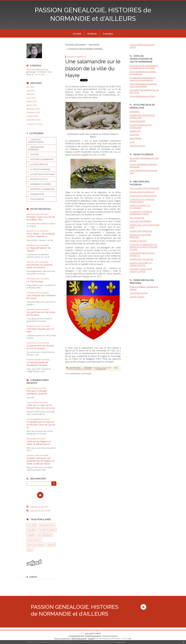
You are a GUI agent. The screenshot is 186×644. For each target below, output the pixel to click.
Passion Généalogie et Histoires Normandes (143, 166)
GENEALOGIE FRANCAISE (141, 231)
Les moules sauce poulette (76, 44)
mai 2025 (30, 91)
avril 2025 (31, 94)
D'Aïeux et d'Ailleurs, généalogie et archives (144, 288)
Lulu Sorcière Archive (139, 293)
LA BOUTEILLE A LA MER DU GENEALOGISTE (142, 201)
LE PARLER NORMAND (40, 169)
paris (30, 550)
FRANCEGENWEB (137, 121)
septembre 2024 (34, 120)
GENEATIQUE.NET (138, 146)
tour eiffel (32, 525)
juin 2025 (30, 87)
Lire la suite (40, 74)
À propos (108, 34)
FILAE (132, 142)
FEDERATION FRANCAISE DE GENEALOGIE (142, 117)
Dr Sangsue (32, 422)
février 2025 (32, 102)
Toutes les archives (35, 124)
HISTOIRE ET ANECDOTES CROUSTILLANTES (141, 270)
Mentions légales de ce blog (79, 638)
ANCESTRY (134, 135)
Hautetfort (98, 633)
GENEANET (135, 112)
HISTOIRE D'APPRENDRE (141, 221)
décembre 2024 (33, 109)
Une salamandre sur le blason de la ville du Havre (93, 68)
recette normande (48, 530)
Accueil (77, 34)
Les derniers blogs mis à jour (76, 636)
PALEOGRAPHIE (37, 199)
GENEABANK (135, 138)
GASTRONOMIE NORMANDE (36, 148)
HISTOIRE (34, 154)
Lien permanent (74, 368)
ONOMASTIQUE (37, 194)
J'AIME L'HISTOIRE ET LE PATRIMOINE (140, 207)
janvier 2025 (32, 105)
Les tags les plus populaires (110, 636)
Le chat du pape (35, 281)
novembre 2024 (33, 112)
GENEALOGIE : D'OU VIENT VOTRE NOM (145, 226)
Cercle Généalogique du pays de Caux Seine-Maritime (143, 85)
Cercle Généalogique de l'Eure (142, 96)
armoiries (88, 369)
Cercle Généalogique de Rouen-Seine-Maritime (143, 73)
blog (130, 638)
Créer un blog (89, 633)
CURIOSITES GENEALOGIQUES (36, 141)
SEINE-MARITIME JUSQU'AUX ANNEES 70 (142, 254)
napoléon (32, 530)
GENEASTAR (135, 131)
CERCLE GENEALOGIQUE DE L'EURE (142, 46)
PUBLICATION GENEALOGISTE (143, 196)
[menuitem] (77, 33)
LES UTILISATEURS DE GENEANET (144, 188)
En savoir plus (121, 642)
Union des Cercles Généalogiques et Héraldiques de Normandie (144, 67)
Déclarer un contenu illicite (62, 638)
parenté (51, 545)
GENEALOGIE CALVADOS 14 (142, 192)
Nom (29, 391)
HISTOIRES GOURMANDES (42, 159)
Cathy (30, 405)
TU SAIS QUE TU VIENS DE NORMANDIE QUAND (141, 213)
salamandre (79, 369)
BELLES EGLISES (137, 218)
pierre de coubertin (36, 545)
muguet (31, 535)
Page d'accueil (94, 44)
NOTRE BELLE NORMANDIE (43, 189)
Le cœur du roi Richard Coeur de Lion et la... (41, 425)
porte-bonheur (34, 540)
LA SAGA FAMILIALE (39, 164)
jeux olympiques (45, 535)
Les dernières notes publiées (93, 636)
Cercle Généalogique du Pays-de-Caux (144, 172)
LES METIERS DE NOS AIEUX (43, 174)
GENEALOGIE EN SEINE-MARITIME (140, 236)
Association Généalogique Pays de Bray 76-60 (144, 91)
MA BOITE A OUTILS (39, 179)
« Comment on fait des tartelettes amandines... (85, 49)
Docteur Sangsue (137, 297)
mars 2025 (31, 98)
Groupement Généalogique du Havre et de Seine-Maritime (142, 79)
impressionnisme (47, 525)
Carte (33, 577)
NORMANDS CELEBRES (41, 184)
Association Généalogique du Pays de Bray (144, 159)
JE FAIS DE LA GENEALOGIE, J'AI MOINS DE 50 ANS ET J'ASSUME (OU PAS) (143, 247)
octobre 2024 (32, 116)
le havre (70, 369)
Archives (92, 34)
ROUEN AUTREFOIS (138, 241)
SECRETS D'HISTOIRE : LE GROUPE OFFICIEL (141, 264)
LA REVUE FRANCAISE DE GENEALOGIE (141, 126)
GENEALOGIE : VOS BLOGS (141, 259)
